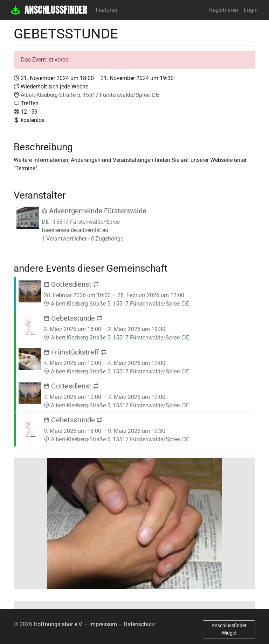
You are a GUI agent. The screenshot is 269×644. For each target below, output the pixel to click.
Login (251, 10)
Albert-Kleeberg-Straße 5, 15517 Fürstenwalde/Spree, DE (90, 95)
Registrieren (224, 10)
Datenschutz (139, 624)
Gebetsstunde (73, 318)
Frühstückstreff (75, 352)
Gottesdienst (71, 284)
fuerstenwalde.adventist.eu (75, 230)
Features (106, 10)
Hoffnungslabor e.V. (58, 624)
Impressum (103, 624)
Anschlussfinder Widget (229, 629)
